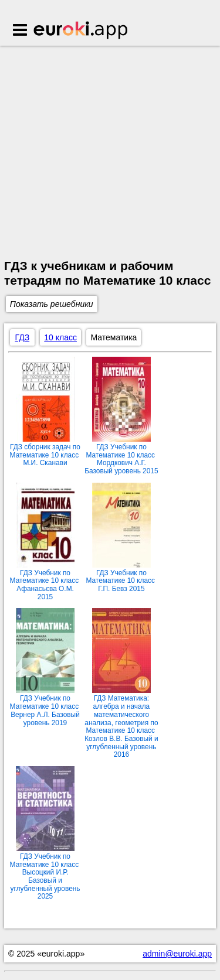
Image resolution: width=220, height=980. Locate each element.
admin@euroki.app (177, 954)
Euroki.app (81, 31)
